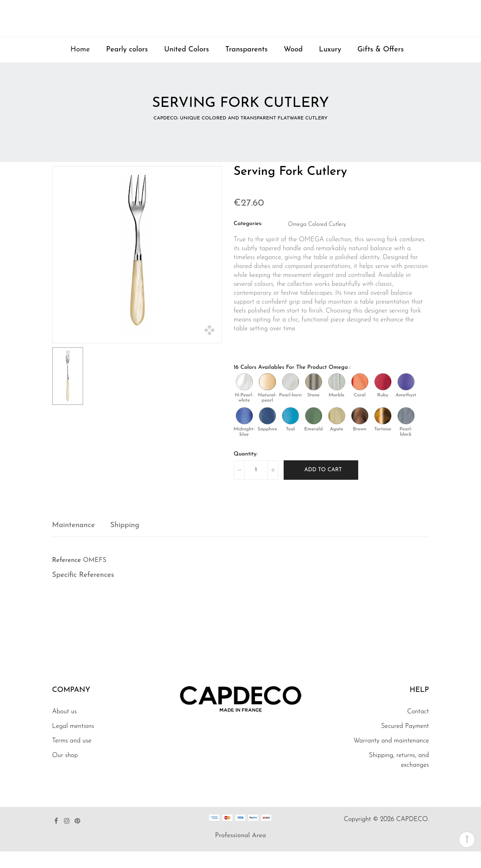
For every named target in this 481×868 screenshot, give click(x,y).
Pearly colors (127, 66)
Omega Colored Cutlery (317, 241)
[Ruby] (383, 398)
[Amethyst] (406, 398)
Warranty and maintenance (391, 757)
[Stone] (314, 398)
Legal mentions (73, 743)
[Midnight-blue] (244, 432)
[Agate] (337, 432)
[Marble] (337, 398)
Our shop (65, 772)
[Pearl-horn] (291, 398)
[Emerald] (314, 432)
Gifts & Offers (381, 66)
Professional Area (241, 852)
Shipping (125, 541)
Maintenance (74, 541)
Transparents (247, 66)
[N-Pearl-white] (244, 398)
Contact (418, 728)
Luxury (330, 66)
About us (65, 728)
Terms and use (72, 757)
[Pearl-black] (406, 432)
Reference (67, 577)
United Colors (187, 66)
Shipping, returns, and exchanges (399, 777)
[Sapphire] (267, 432)
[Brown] (360, 432)
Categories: (248, 240)
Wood (293, 66)
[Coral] (360, 398)
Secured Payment (405, 743)
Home (80, 66)
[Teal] (291, 432)
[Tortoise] (383, 432)
